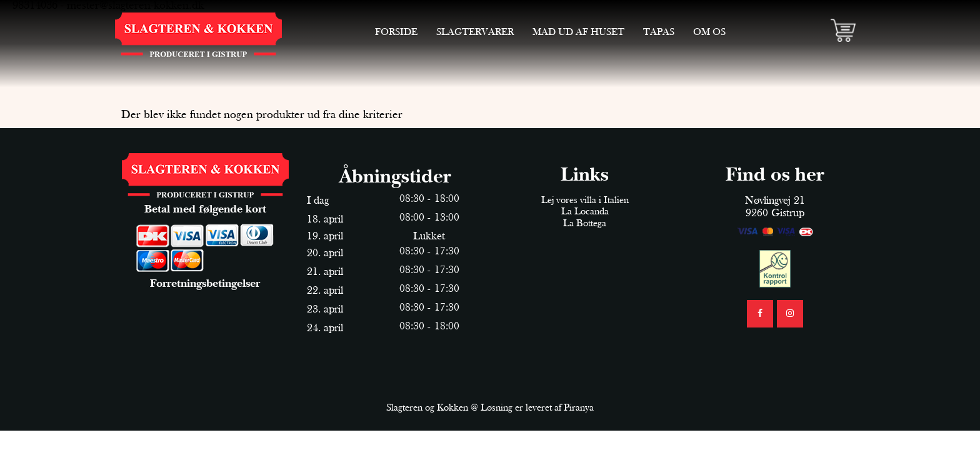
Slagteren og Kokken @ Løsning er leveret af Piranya (490, 408)
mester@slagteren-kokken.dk (135, 6)
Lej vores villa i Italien (585, 201)
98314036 (35, 6)
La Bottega (585, 224)
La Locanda (585, 212)
